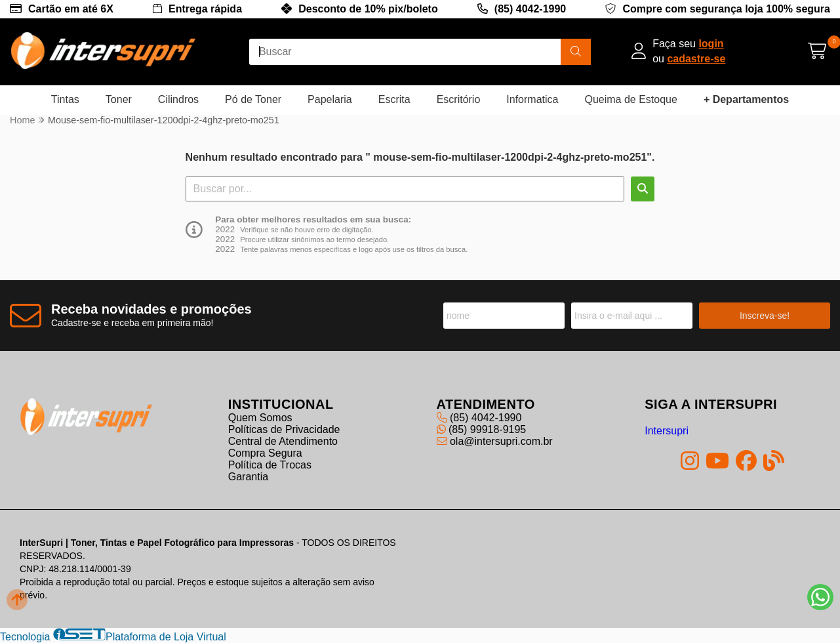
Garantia (248, 477)
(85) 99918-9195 (482, 429)
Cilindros (178, 99)
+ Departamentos (746, 99)
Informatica (532, 99)
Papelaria (330, 99)
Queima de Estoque (630, 99)
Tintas (65, 99)
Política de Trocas (270, 465)
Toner (119, 99)
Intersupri (667, 431)
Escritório (459, 99)
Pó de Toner (253, 99)
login (711, 44)
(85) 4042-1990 (530, 9)
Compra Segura (265, 453)
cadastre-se (696, 59)
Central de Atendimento (283, 441)
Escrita (394, 99)
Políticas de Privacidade (284, 429)
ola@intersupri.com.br (495, 441)
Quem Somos (260, 418)
